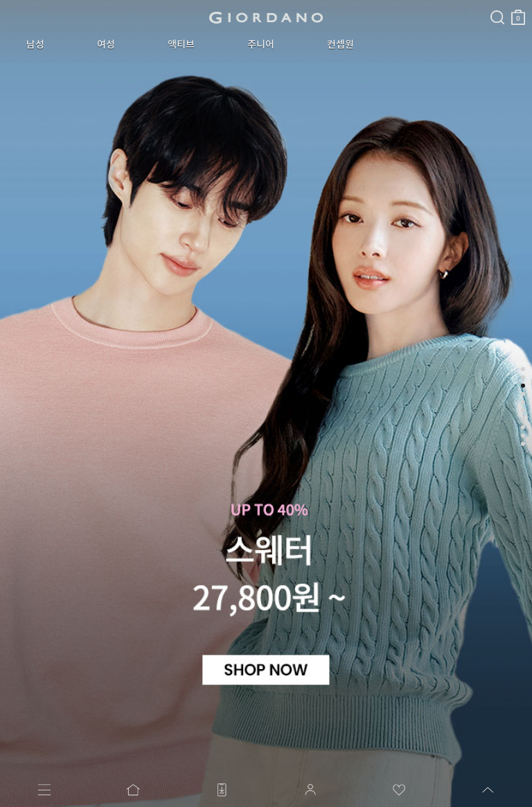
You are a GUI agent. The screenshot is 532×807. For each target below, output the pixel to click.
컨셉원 (259, 44)
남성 (26, 44)
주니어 (198, 44)
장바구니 (335, 12)
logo (174, 17)
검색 (314, 6)
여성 (79, 44)
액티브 (136, 44)
